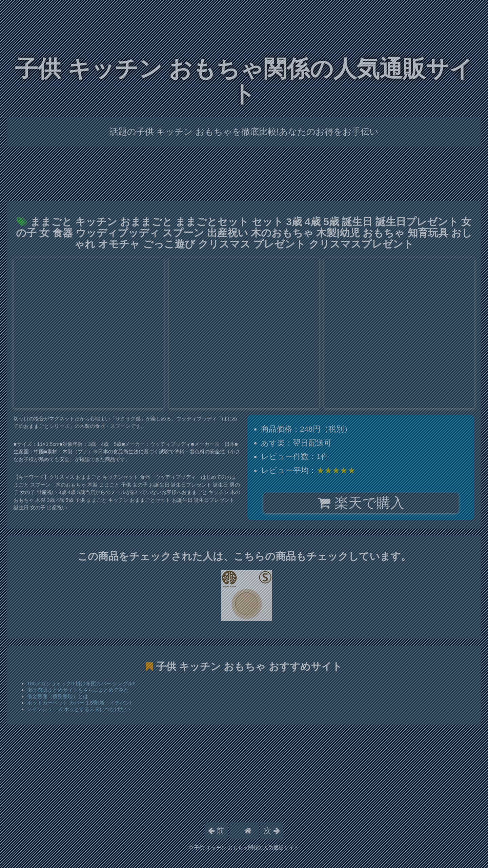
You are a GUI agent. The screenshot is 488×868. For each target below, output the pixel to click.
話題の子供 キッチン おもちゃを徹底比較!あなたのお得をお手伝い (244, 132)
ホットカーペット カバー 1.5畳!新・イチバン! (79, 703)
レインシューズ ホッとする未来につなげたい (79, 709)
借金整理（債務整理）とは (58, 696)
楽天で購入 (361, 503)
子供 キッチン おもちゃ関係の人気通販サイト (244, 81)
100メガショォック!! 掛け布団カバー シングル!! (81, 683)
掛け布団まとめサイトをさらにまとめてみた (78, 690)
